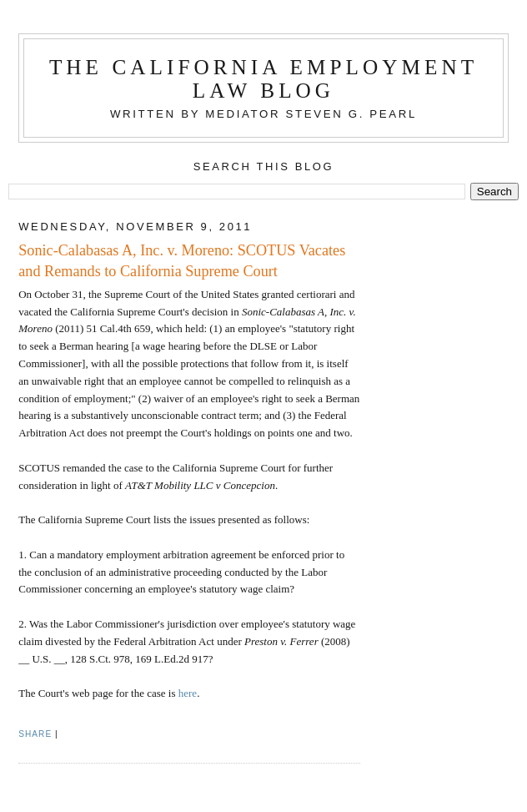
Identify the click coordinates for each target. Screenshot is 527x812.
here (188, 693)
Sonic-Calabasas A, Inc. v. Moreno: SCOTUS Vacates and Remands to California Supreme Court (182, 261)
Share (35, 734)
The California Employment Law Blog (263, 79)
